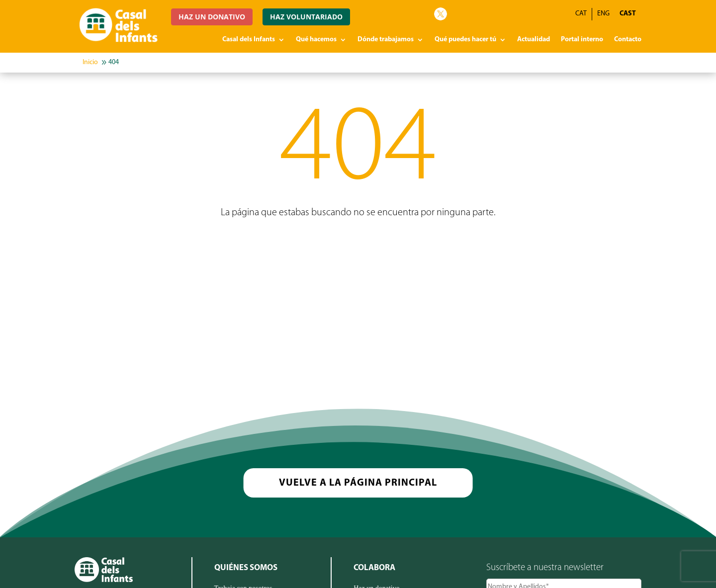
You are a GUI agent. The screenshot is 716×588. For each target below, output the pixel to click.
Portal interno (582, 40)
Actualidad (534, 40)
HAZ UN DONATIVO (212, 17)
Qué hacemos (316, 40)
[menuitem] (628, 14)
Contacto (628, 40)
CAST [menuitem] (628, 14)
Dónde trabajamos (386, 40)
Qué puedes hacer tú (465, 40)
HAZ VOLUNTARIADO (306, 17)
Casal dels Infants (249, 40)
